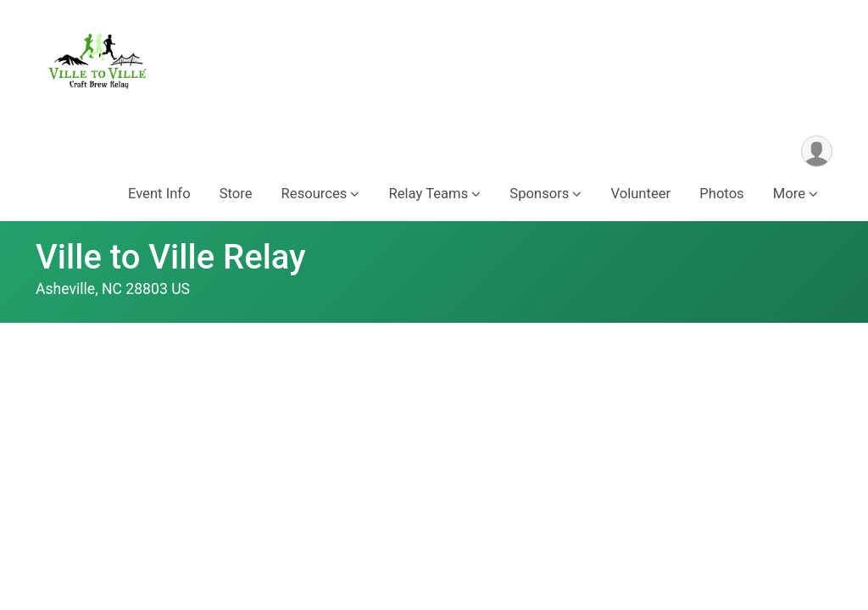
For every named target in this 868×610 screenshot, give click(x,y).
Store (236, 194)
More (789, 194)
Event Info (159, 194)
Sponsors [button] (539, 194)
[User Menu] (817, 151)
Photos (721, 194)
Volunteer (640, 194)
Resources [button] (314, 194)
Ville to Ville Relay (171, 257)
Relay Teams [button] (428, 194)
